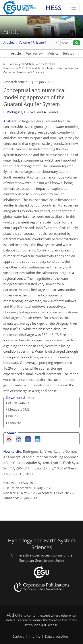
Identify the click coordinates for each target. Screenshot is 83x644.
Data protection (56, 637)
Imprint (34, 637)
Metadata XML (19, 409)
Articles (9, 43)
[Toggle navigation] (74, 8)
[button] (58, 43)
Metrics (53, 54)
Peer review (34, 54)
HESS (54, 8)
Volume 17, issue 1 (33, 43)
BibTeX (13, 416)
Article (16, 54)
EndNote (15, 423)
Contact (18, 637)
